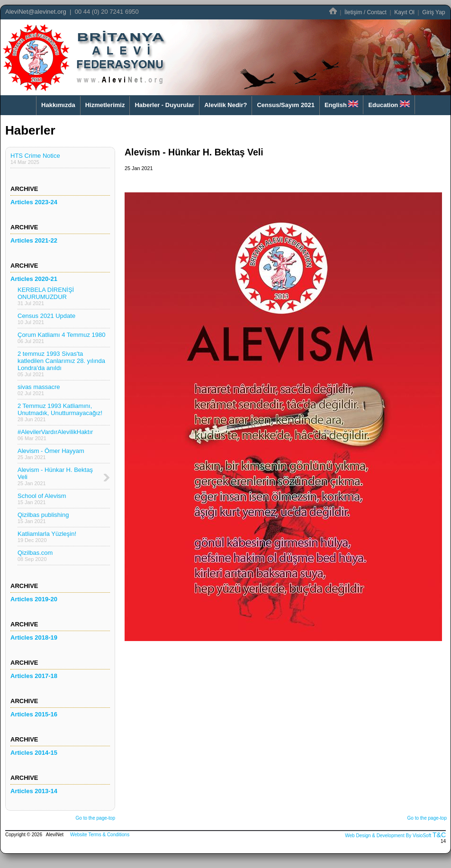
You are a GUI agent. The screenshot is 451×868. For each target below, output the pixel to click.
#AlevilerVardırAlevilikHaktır (55, 435)
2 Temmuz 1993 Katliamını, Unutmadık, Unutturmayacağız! (60, 412)
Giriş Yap (433, 12)
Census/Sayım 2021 (285, 105)
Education (389, 104)
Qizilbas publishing (43, 518)
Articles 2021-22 (34, 240)
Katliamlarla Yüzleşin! (47, 537)
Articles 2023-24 (34, 202)
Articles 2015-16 (34, 714)
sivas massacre (39, 390)
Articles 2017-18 (34, 676)
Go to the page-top (95, 818)
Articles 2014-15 (34, 753)
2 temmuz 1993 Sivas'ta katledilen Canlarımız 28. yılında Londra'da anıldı (61, 364)
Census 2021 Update (46, 319)
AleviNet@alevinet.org (36, 12)
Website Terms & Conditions (100, 835)
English (342, 104)
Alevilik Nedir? (225, 105)
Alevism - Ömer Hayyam (51, 454)
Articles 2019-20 (34, 599)
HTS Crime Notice (35, 158)
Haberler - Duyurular (164, 105)
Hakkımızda (58, 105)
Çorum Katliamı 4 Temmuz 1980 (61, 338)
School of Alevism (42, 499)
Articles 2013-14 (34, 791)
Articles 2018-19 (34, 637)
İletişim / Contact (365, 12)
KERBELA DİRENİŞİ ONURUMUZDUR (46, 296)
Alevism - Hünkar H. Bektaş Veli (55, 476)
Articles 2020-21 (34, 279)
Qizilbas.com (35, 556)
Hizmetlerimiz (105, 105)
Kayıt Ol (404, 12)
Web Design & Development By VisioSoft (388, 836)
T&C (439, 835)
